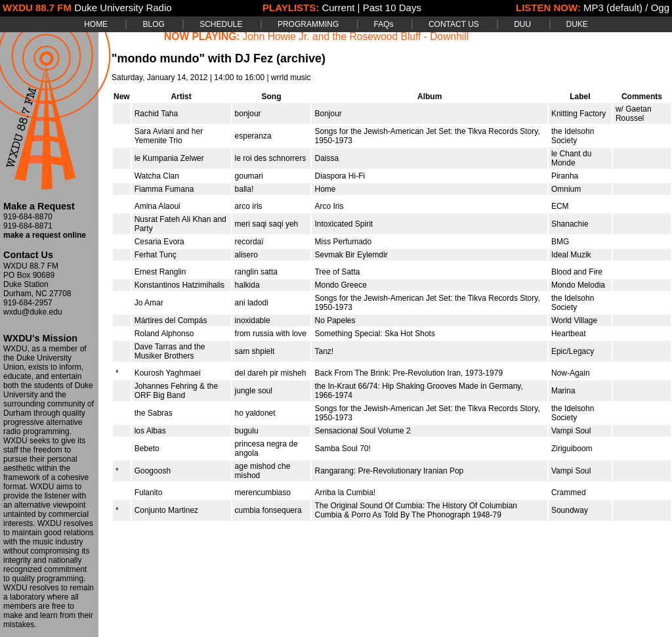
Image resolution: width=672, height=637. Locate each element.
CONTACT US (454, 24)
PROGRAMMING (308, 24)
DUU (522, 24)
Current (338, 8)
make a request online (45, 235)
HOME (96, 24)
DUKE (577, 24)
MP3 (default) (613, 8)
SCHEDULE (221, 24)
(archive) (301, 58)
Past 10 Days (392, 8)
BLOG (153, 24)
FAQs (384, 24)
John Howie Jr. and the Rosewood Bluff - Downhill (356, 36)
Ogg (660, 8)
